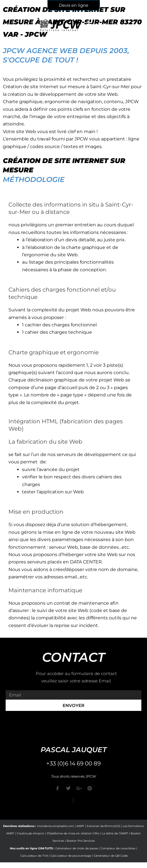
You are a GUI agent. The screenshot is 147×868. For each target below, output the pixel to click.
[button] (73, 801)
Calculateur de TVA (34, 856)
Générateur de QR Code (111, 856)
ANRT (80, 826)
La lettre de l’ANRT (115, 833)
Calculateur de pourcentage (71, 856)
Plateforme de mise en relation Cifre (73, 833)
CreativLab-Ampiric (31, 833)
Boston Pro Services (81, 841)
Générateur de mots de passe (77, 848)
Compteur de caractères (118, 848)
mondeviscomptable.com (55, 826)
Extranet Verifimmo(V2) (104, 826)
